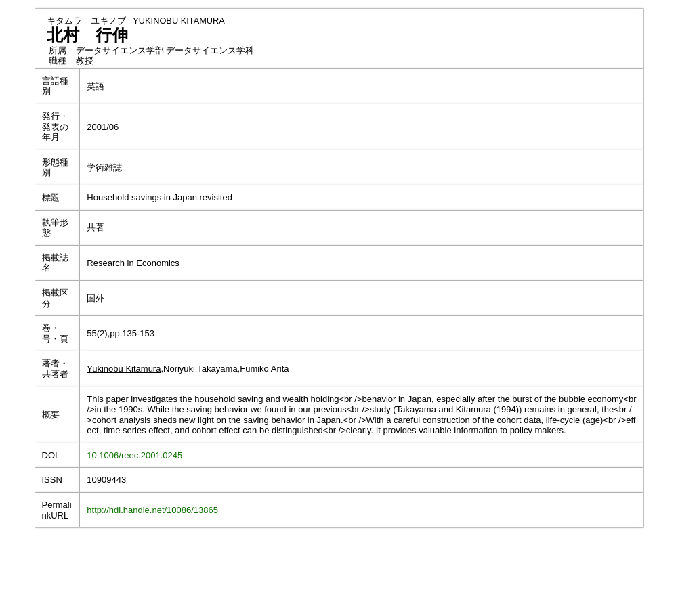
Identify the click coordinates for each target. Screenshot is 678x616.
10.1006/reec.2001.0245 (134, 455)
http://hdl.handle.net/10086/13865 (152, 510)
